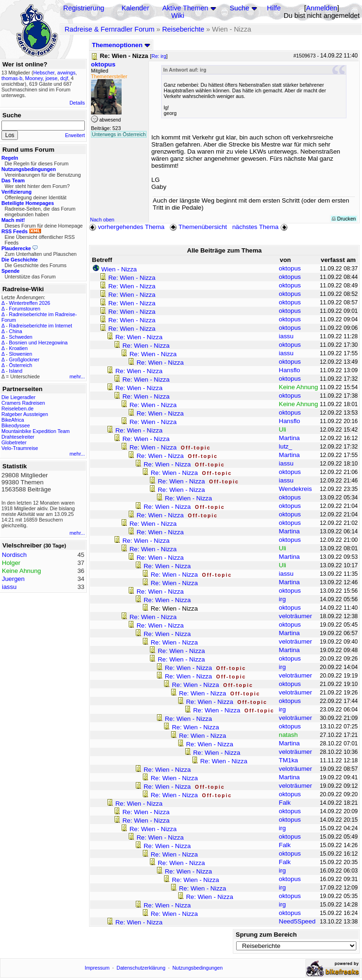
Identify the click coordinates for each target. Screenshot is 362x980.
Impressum (97, 968)
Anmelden (321, 8)
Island (16, 371)
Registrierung (84, 8)
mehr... (77, 376)
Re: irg (159, 56)
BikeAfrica (13, 420)
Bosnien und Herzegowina (38, 343)
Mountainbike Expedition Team (36, 431)
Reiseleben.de (17, 408)
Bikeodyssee (16, 425)
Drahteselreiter (18, 437)
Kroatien (18, 348)
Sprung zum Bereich (266, 935)
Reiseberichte (183, 29)
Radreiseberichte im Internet (41, 326)
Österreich (21, 365)
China (16, 331)
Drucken (344, 219)
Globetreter (14, 442)
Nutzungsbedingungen (198, 968)
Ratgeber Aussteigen (25, 414)
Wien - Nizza (119, 269)
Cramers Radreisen (23, 403)
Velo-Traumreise (20, 448)
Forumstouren (25, 309)
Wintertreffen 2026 (29, 303)
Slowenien (21, 354)
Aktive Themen (185, 8)
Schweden (21, 337)
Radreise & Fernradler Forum (110, 29)
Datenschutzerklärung (141, 968)
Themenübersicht (198, 227)
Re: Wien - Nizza (132, 278)
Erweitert (75, 135)
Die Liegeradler (18, 397)
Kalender (136, 8)
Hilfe (274, 8)
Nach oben (102, 220)
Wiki (178, 16)
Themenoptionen (121, 45)
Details (77, 103)
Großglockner (24, 359)
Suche (239, 8)
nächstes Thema (261, 227)
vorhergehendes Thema (127, 227)
